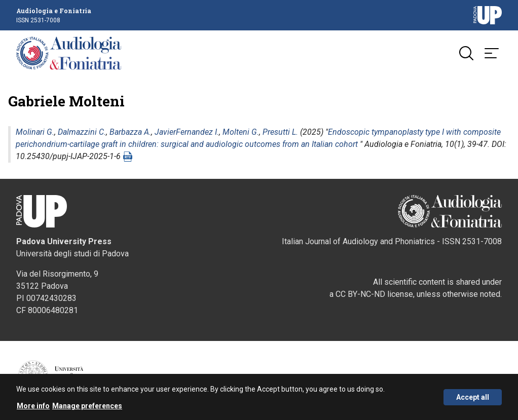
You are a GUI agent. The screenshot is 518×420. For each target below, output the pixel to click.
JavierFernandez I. (187, 132)
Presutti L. (280, 132)
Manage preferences (87, 407)
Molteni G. (241, 132)
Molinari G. (35, 132)
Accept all (473, 399)
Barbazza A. (130, 132)
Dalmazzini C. (82, 132)
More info (33, 407)
